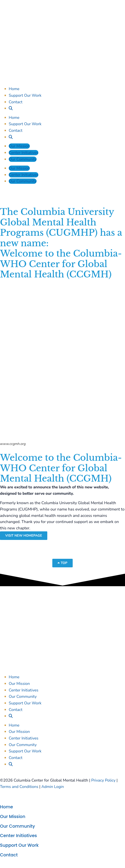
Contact (16, 102)
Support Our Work (25, 95)
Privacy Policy (103, 780)
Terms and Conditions (19, 787)
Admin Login (53, 787)
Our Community (23, 159)
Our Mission (19, 146)
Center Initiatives (24, 153)
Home (14, 89)
